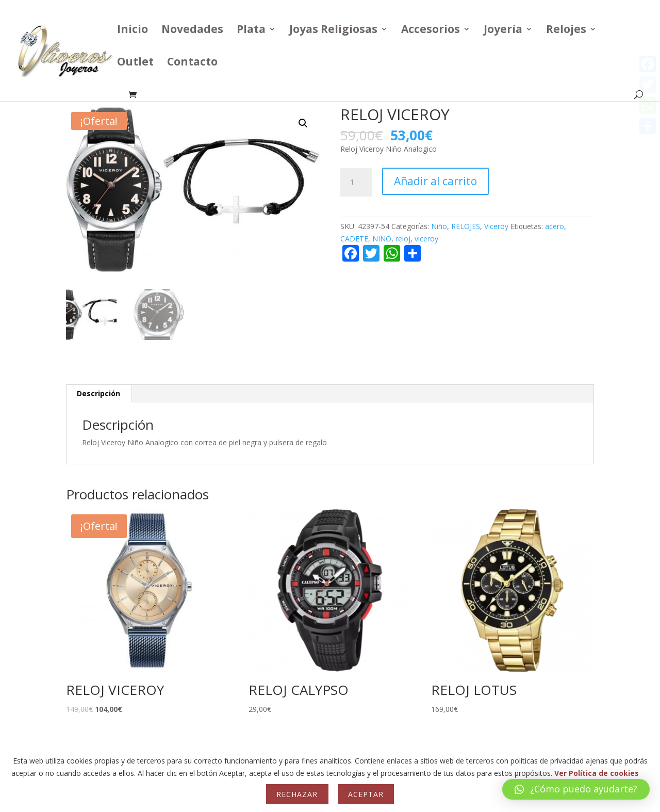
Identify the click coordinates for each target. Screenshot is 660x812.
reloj (403, 239)
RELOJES (466, 226)
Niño (439, 226)
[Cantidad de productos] (356, 182)
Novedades (192, 31)
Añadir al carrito (435, 181)
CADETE (354, 239)
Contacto (192, 63)
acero (555, 226)
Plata (251, 31)
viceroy (426, 239)
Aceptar (366, 794)
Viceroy (496, 226)
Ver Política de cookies (597, 773)
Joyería (503, 31)
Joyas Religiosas (333, 31)
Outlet (135, 63)
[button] (303, 123)
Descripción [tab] (98, 393)
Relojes (566, 31)
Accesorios (431, 31)
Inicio (133, 31)
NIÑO (382, 239)
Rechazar (297, 794)
